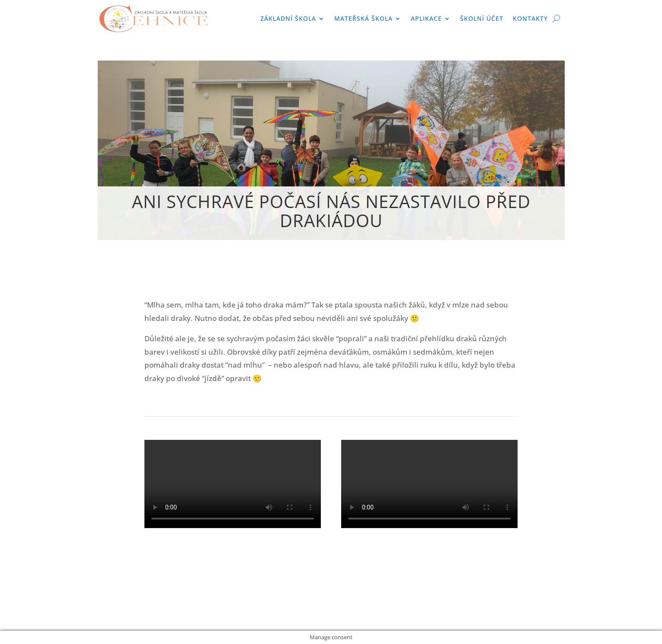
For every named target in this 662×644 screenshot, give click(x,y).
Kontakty (530, 18)
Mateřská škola (363, 18)
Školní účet (482, 18)
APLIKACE (426, 18)
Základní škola (288, 18)
